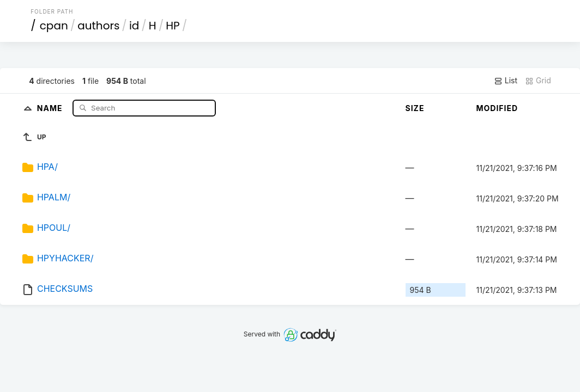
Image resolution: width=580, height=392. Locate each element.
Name (51, 108)
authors (98, 26)
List (506, 81)
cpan (54, 26)
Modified (497, 108)
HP (173, 26)
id (134, 26)
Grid (538, 81)
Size (415, 108)
